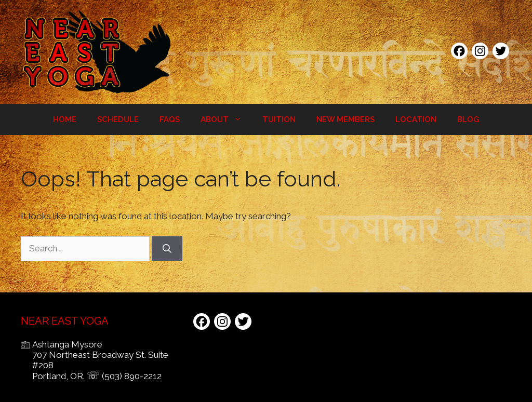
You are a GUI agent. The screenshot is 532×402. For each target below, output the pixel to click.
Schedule (118, 119)
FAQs (170, 119)
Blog (468, 119)
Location (416, 119)
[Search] (167, 249)
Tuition (279, 119)
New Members (345, 119)
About (226, 119)
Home (65, 119)
